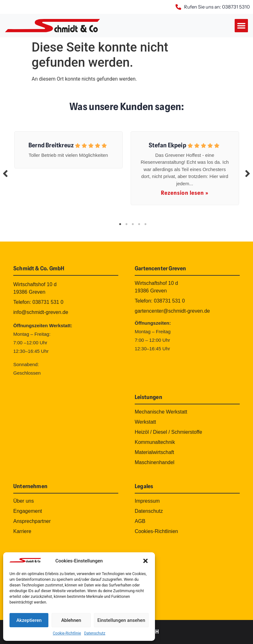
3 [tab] (133, 224)
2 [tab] (126, 224)
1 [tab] (120, 224)
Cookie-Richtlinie (67, 633)
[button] (145, 561)
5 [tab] (145, 224)
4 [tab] (139, 224)
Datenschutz (95, 633)
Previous (5, 173)
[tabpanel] (68, 148)
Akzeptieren (29, 620)
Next (248, 173)
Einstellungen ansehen (121, 620)
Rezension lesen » (185, 193)
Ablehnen (71, 620)
